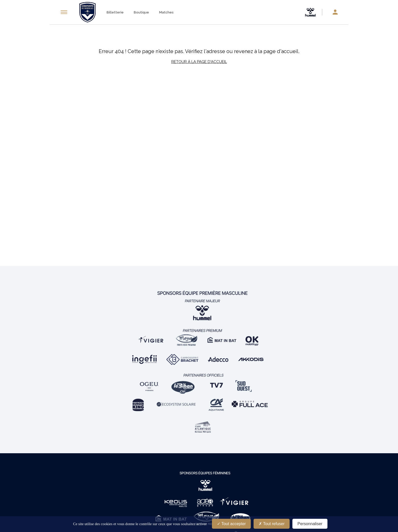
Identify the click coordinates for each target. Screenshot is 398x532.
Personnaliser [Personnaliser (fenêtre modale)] (310, 524)
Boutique (141, 12)
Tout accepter (231, 524)
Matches (166, 12)
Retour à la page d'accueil (199, 62)
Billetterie (115, 12)
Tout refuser (272, 524)
